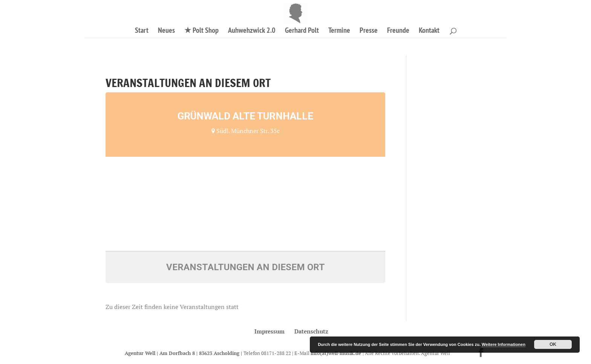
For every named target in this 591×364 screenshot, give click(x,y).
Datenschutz (311, 331)
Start (142, 31)
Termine (339, 31)
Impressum (269, 331)
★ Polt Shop (201, 31)
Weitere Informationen (504, 344)
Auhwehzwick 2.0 (252, 31)
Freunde (398, 31)
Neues (166, 31)
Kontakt (429, 31)
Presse (369, 31)
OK (553, 344)
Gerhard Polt (302, 31)
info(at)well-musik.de (337, 353)
